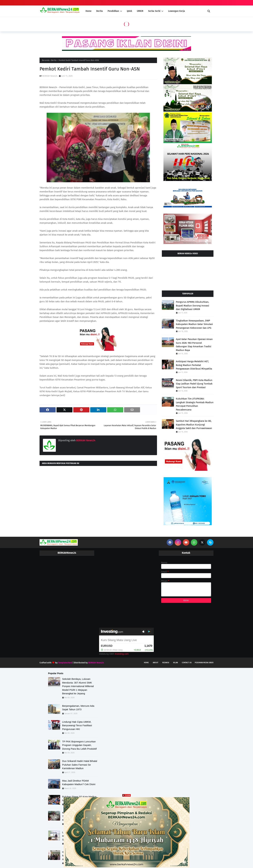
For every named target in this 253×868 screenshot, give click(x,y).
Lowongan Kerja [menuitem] (177, 11)
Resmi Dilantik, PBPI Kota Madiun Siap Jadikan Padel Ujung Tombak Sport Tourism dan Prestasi (194, 384)
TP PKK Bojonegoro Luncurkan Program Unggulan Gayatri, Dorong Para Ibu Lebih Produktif (79, 745)
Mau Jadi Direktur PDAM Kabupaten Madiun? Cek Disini (79, 783)
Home (146, 663)
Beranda (46, 60)
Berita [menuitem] (100, 11)
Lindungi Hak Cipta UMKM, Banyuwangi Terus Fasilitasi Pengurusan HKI (77, 725)
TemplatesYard (65, 663)
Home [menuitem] (89, 11)
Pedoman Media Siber (204, 663)
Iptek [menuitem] (129, 11)
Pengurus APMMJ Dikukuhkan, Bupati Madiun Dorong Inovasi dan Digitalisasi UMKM (192, 306)
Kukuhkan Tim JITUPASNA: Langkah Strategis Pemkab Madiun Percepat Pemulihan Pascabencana (195, 404)
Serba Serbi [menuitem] (154, 11)
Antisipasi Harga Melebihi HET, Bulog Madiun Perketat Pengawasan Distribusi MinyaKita (194, 365)
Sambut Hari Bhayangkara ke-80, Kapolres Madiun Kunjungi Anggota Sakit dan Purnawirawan (194, 425)
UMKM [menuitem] (140, 11)
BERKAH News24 (50, 76)
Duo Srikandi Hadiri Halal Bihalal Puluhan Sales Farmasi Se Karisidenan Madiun (80, 765)
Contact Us (187, 663)
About (156, 663)
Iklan (175, 663)
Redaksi (166, 663)
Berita (54, 60)
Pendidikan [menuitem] (113, 11)
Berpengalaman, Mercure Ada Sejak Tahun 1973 (78, 708)
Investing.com (122, 654)
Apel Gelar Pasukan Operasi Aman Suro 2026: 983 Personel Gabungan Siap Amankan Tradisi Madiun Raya (194, 345)
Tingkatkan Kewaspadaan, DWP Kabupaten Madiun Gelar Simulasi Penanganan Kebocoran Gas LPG (194, 324)
